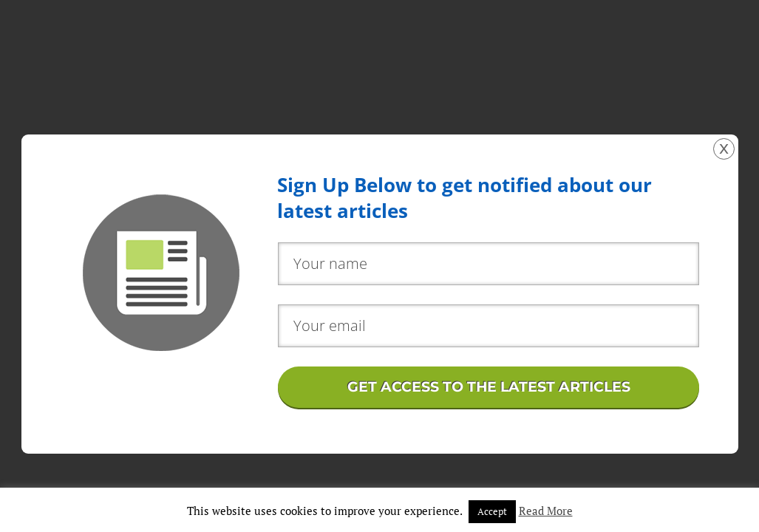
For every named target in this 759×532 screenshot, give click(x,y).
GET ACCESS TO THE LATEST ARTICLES (489, 387)
